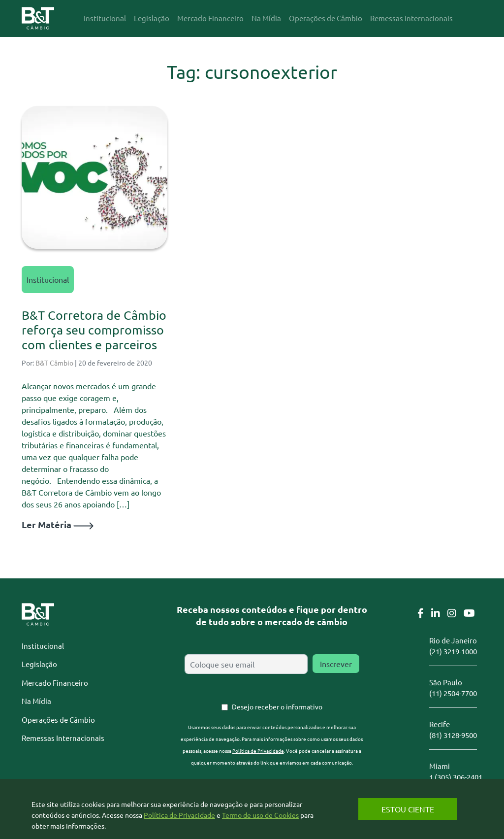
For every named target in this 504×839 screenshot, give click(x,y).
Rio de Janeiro (453, 640)
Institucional (48, 279)
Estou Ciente (408, 809)
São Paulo (446, 682)
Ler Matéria (58, 524)
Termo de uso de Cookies (260, 815)
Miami (440, 766)
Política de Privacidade (258, 751)
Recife (440, 724)
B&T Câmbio (54, 363)
